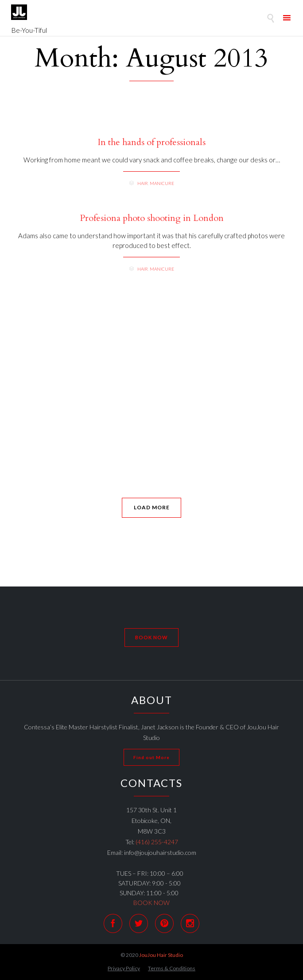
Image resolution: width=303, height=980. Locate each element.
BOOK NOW (151, 903)
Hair (143, 183)
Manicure (162, 183)
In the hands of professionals (152, 142)
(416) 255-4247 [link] (157, 842)
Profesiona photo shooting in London (152, 218)
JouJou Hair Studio (161, 955)
